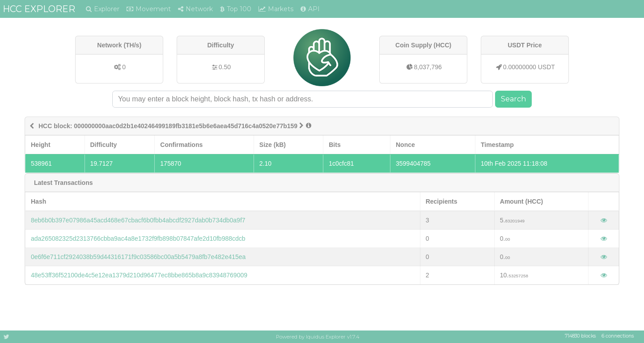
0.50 (225, 67)
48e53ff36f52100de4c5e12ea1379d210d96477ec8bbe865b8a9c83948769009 (139, 275)
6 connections (618, 337)
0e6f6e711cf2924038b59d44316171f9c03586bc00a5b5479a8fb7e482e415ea (138, 257)
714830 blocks (580, 337)
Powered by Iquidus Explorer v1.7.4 (318, 337)
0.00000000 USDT (529, 67)
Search (513, 99)
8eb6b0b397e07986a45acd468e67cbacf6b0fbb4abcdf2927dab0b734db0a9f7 (138, 220)
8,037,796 (428, 67)
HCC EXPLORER (39, 9)
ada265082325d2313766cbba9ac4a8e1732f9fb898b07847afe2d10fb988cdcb (138, 238)
